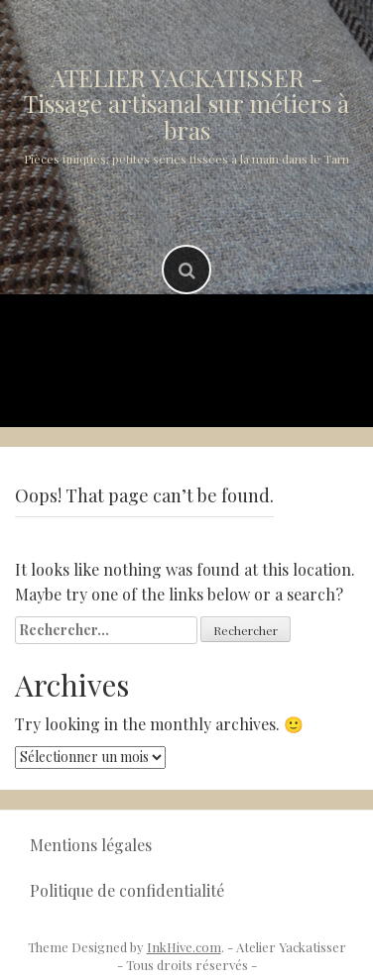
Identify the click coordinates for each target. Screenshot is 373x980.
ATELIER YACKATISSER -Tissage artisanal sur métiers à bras (186, 104)
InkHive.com (184, 947)
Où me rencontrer (135, 386)
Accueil (133, 334)
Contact (282, 386)
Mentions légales (91, 845)
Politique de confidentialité (127, 890)
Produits (236, 334)
